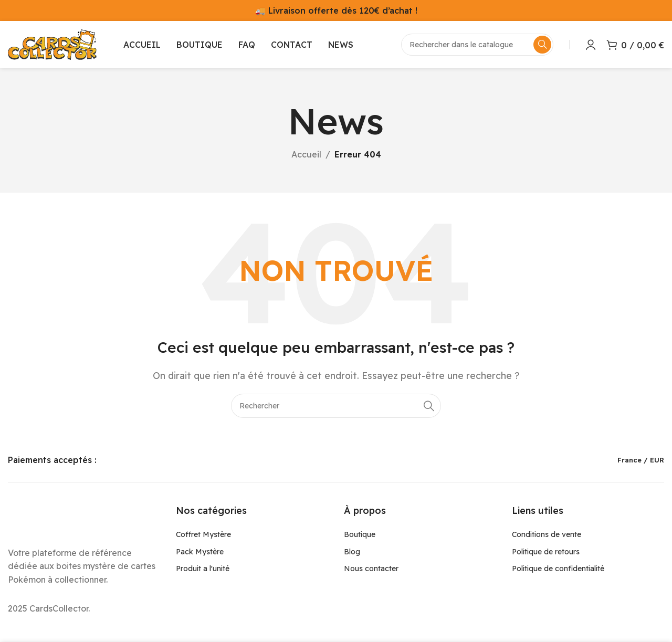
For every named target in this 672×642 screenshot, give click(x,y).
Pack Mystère (200, 552)
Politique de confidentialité (558, 569)
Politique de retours (546, 552)
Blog (352, 552)
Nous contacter (371, 569)
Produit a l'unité (203, 569)
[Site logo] (52, 44)
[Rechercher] (336, 406)
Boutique (360, 534)
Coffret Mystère (203, 534)
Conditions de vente (547, 534)
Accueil (306, 154)
